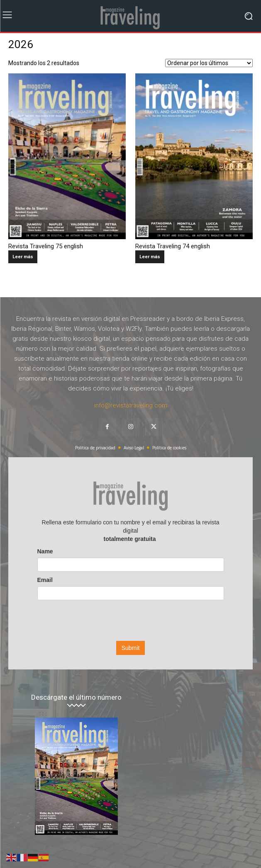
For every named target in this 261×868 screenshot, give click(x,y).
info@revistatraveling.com (131, 405)
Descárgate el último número (76, 697)
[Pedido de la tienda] (209, 63)
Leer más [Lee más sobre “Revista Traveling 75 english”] (23, 257)
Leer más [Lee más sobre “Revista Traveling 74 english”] (150, 257)
